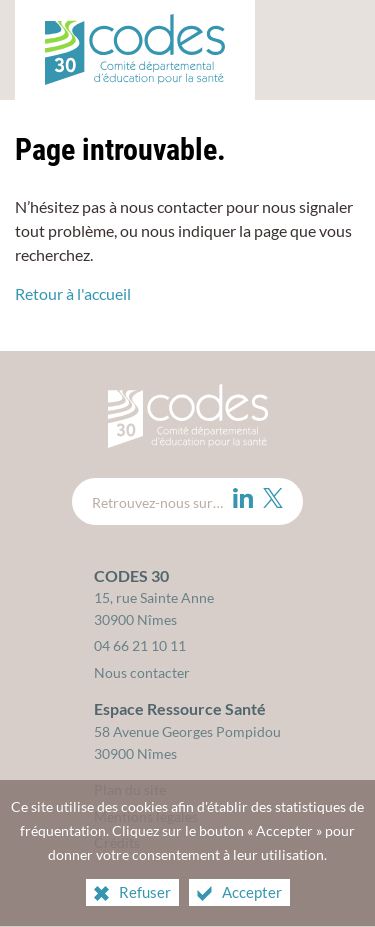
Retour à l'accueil (73, 293)
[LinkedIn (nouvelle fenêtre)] (243, 498)
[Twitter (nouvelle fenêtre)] (273, 498)
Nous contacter (142, 672)
